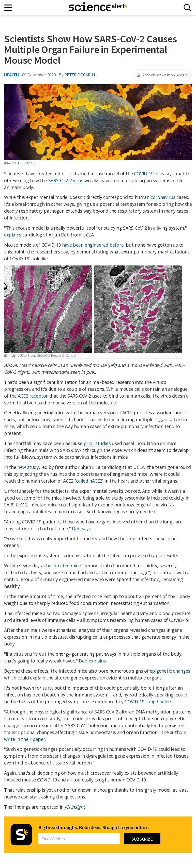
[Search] (187, 8)
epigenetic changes (170, 671)
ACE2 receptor (33, 396)
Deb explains (92, 661)
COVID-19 (144, 174)
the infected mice (62, 566)
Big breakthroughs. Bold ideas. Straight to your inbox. (94, 827)
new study (28, 467)
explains (13, 235)
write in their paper (25, 739)
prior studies (97, 443)
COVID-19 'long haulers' (149, 702)
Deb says (81, 529)
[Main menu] (9, 8)
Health (12, 75)
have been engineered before (93, 245)
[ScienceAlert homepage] (98, 8)
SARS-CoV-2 (60, 180)
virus (78, 180)
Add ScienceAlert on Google (162, 75)
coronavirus (163, 197)
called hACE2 (89, 481)
